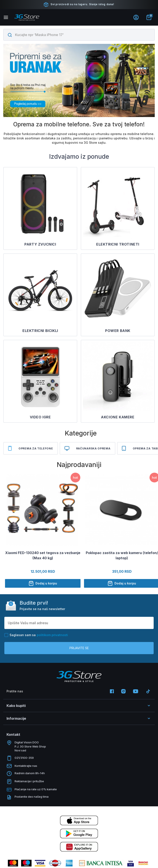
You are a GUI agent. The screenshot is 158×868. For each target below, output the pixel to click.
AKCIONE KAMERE (118, 417)
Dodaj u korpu (43, 583)
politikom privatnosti (52, 635)
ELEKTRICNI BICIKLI (40, 331)
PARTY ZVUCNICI (40, 244)
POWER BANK (118, 331)
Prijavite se (79, 648)
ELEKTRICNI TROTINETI (118, 244)
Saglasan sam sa (36, 635)
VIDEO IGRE (40, 417)
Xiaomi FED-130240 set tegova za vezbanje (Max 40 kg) (43, 555)
